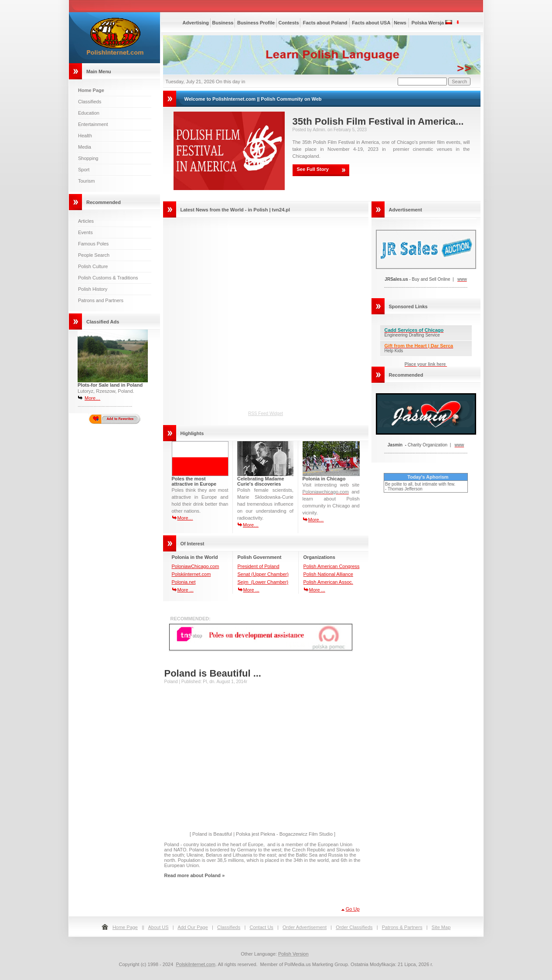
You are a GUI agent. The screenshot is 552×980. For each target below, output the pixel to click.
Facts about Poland (325, 23)
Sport (84, 170)
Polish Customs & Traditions (108, 278)
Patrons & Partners (402, 927)
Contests (289, 23)
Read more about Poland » (195, 875)
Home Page (125, 927)
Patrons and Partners (101, 300)
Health (85, 136)
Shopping (88, 158)
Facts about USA (371, 23)
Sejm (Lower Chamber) (263, 582)
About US (158, 927)
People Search (94, 255)
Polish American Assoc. (328, 582)
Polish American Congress (332, 566)
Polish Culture (93, 266)
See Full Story (313, 169)
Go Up (353, 909)
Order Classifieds (354, 927)
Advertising (196, 23)
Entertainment (93, 124)
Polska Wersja (428, 23)
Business (223, 23)
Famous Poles (93, 244)
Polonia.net (184, 582)
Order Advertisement (305, 927)
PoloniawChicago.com (196, 566)
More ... (186, 590)
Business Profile (256, 23)
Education (89, 113)
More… (92, 398)
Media (85, 147)
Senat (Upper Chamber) (263, 574)
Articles (86, 221)
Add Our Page (193, 927)
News (400, 23)
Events (85, 232)
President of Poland (259, 566)
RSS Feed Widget (266, 413)
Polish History (93, 289)
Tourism (87, 181)
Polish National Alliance (328, 574)
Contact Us (261, 927)
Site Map (441, 927)
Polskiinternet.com (191, 574)
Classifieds (90, 102)
